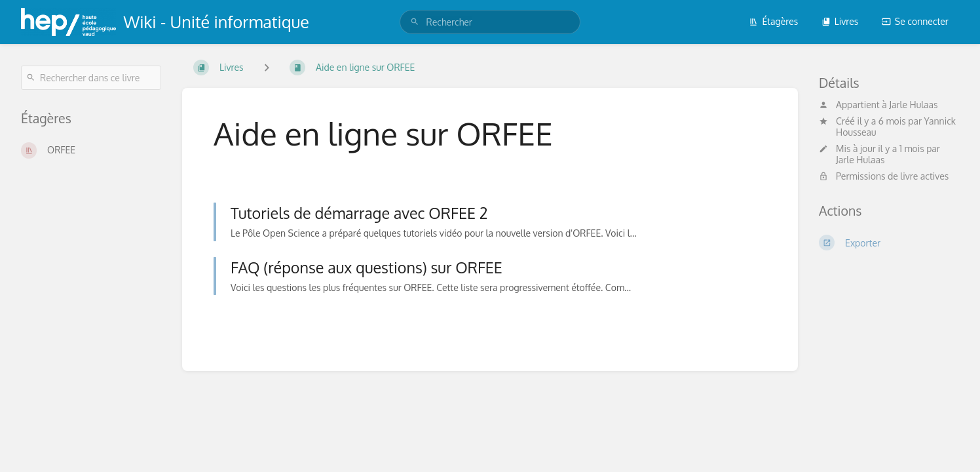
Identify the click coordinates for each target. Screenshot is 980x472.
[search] (490, 22)
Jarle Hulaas (913, 105)
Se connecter (915, 21)
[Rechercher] (415, 22)
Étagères (773, 21)
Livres (840, 21)
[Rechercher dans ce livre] (91, 78)
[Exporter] (889, 243)
